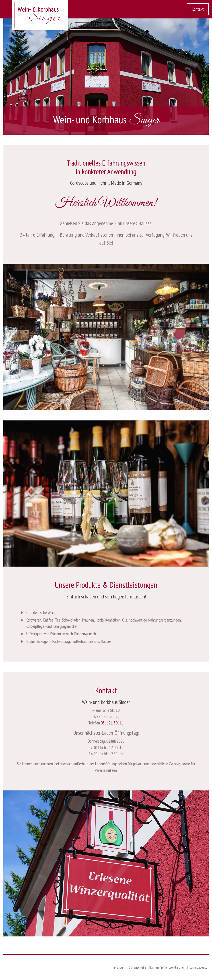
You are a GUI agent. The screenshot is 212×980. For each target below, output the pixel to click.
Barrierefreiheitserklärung (167, 967)
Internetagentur (198, 967)
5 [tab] (116, 562)
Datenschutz (137, 967)
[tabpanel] (106, 337)
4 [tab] (114, 405)
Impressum (118, 967)
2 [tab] (105, 405)
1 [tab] (101, 405)
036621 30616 (112, 723)
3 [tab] (109, 405)
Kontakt (198, 9)
